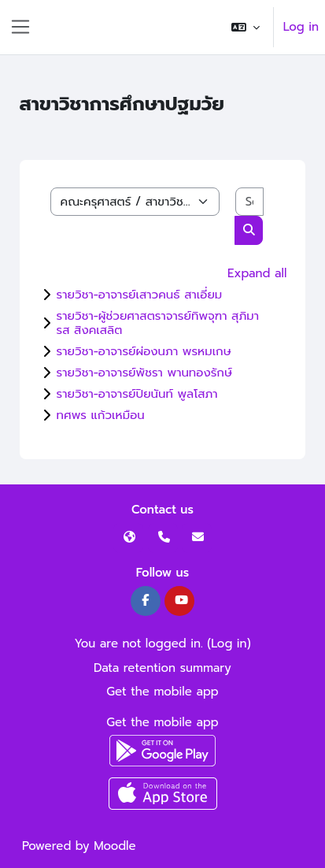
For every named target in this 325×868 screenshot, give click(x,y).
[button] (246, 27)
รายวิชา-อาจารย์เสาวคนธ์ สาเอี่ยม (140, 295)
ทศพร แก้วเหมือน (101, 415)
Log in (301, 27)
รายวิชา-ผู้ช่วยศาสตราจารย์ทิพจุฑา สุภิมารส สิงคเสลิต (158, 323)
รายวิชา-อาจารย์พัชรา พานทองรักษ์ (144, 373)
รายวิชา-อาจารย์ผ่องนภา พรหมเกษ (144, 351)
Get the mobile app (162, 692)
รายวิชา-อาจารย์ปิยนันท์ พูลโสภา (137, 394)
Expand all (257, 273)
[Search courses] (250, 202)
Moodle (114, 846)
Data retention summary (162, 668)
